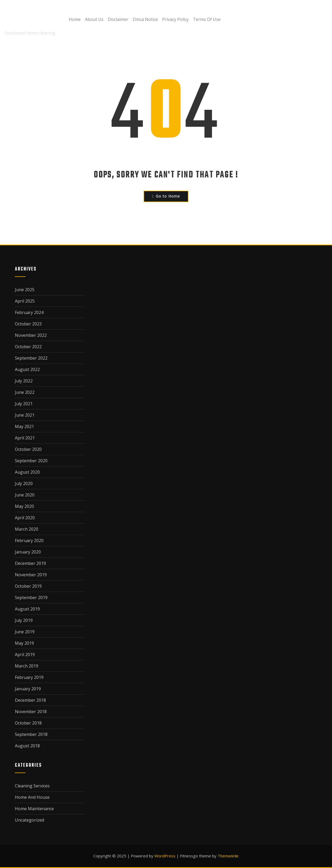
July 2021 (24, 404)
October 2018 (28, 723)
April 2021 (25, 438)
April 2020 (25, 518)
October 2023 (28, 324)
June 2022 (25, 392)
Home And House (32, 797)
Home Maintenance (34, 809)
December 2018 (30, 700)
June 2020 (25, 495)
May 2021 (24, 426)
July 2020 (24, 483)
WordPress (165, 856)
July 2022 (24, 381)
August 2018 (27, 746)
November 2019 (31, 575)
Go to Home (166, 196)
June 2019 (25, 632)
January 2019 (28, 689)
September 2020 (31, 461)
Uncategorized (29, 820)
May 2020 (24, 506)
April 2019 (25, 655)
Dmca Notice (145, 19)
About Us (94, 19)
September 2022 (31, 358)
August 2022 (27, 369)
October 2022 (28, 347)
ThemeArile (228, 856)
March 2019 (27, 666)
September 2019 (31, 597)
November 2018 (31, 712)
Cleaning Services (32, 786)
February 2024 (29, 312)
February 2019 (29, 677)
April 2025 (25, 301)
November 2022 (31, 335)
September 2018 (31, 734)
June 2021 (25, 415)
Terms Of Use (207, 19)
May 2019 (24, 643)
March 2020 (27, 529)
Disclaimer (118, 19)
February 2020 (29, 540)
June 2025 (25, 290)
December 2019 (30, 563)
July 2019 (24, 620)
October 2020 (28, 449)
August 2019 (27, 609)
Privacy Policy (175, 19)
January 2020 (28, 552)
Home (75, 19)
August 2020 (27, 472)
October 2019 (28, 586)
